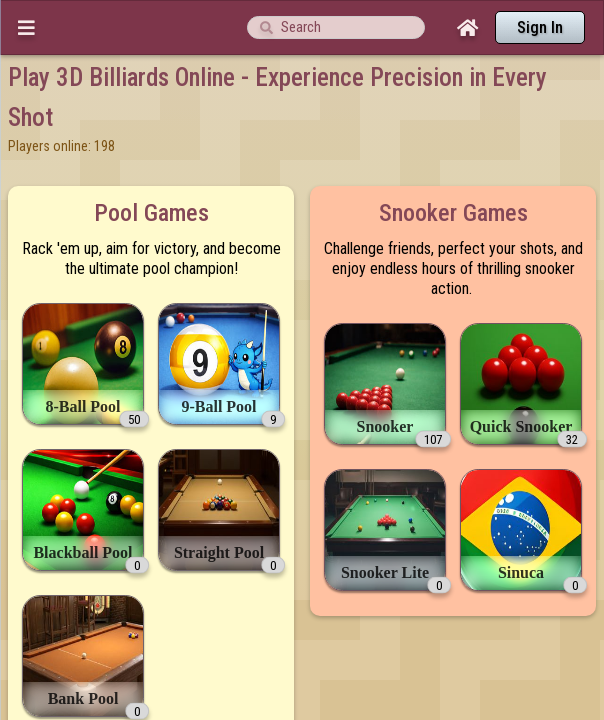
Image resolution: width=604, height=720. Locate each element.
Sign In (540, 27)
